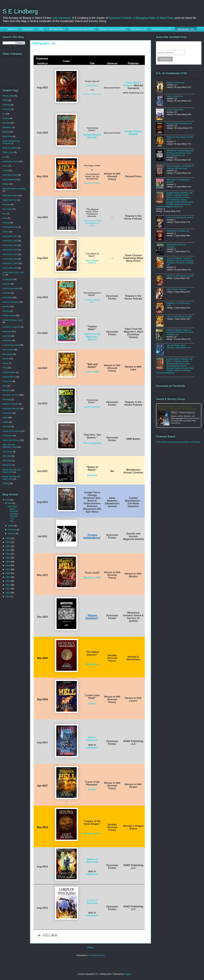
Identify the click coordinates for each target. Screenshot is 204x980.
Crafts (5, 170)
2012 (8, 589)
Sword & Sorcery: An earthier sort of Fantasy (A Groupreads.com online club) (177, 408)
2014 (8, 581)
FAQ (41, 29)
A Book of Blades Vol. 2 (92, 301)
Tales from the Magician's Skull (10, 446)
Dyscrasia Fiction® (120, 18)
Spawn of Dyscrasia (92, 860)
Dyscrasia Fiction (10, 195)
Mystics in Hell (92, 577)
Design (6, 184)
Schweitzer (8, 413)
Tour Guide (8, 452)
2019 (8, 562)
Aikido (5, 100)
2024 (8, 542)
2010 (8, 596)
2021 (8, 554)
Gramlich (7, 284)
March (11, 526)
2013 (8, 585)
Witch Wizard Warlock (92, 262)
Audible (6, 118)
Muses (6, 363)
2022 (8, 550)
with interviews (62, 18)
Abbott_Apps (8, 96)
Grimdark (7, 293)
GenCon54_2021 (10, 250)
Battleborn (7, 127)
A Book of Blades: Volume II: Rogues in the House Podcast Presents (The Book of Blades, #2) (180, 262)
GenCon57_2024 (10, 263)
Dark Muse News (10, 175)
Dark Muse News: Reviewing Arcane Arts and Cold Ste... (13, 514)
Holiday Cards (9, 315)
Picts (5, 386)
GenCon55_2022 (10, 254)
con (4, 157)
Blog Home (28, 29)
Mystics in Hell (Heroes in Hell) (180, 276)
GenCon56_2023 (10, 259)
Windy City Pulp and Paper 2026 (12, 478)
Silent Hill (7, 427)
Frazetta (6, 223)
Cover (5, 166)
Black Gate (8, 136)
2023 (8, 546)
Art (4, 114)
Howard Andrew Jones (13, 320)
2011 (8, 593)
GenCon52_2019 (10, 245)
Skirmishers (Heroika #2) (178, 231)
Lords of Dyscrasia (92, 902)
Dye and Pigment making (14, 189)
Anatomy (7, 109)
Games (6, 232)
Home (90, 947)
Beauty (6, 132)
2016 (8, 573)
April (10, 503)
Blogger (127, 974)
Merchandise (8, 350)
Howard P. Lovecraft (12, 327)
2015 (8, 577)
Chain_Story (8, 152)
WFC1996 (7, 456)
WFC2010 (7, 461)
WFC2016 (7, 465)
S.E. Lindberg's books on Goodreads (177, 79)
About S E (13, 29)
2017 (8, 569)
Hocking (6, 311)
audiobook (92, 748)
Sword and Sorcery (11, 440)
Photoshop (7, 381)
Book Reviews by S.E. (162, 29)
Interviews (7, 332)
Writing (6, 483)
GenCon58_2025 (10, 268)
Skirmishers (92, 664)
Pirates (92, 789)
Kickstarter (7, 341)
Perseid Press (9, 377)
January (12, 533)
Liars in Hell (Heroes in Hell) (179, 317)
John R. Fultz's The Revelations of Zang (92, 223)
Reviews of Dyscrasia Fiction (112, 29)
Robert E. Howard (11, 404)
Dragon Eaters (92, 833)
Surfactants (8, 436)
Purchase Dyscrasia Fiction (81, 29)
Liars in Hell (92, 372)
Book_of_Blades (10, 148)
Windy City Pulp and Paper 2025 (12, 471)
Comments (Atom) (97, 955)
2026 (8, 500)
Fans (5, 218)
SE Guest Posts (56, 29)
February (12, 530)
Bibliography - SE (186, 29)
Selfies (6, 422)
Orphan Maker (9, 372)
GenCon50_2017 (10, 236)
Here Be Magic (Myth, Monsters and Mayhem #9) (179, 346)
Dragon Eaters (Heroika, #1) (179, 123)
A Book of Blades (92, 407)
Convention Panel (11, 161)
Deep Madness (9, 179)
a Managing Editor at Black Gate (153, 18)
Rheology (7, 399)
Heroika (6, 306)
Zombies (92, 475)
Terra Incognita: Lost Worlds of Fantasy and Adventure (180, 167)
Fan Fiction (8, 209)
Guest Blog (8, 297)
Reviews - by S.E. (11, 395)
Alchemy (6, 105)
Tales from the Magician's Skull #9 (92, 337)
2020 (8, 558)
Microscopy (8, 354)
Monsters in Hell (92, 183)
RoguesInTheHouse (12, 408)
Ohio (5, 368)
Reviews (6, 390)
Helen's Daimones (92, 739)
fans (5, 214)
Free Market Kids (10, 227)
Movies (6, 359)
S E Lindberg (20, 11)
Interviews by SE (139, 29)
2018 (8, 565)
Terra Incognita (92, 443)
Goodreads (8, 279)
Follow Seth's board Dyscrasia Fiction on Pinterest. (178, 442)
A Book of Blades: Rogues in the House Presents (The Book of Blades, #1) (180, 332)
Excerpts (7, 204)
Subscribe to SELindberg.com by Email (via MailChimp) (177, 46)
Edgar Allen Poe (10, 200)
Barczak (6, 123)
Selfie (5, 417)
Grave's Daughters (11, 288)
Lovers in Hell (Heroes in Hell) (180, 217)
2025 (8, 538)
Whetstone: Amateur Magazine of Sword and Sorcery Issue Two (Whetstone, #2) (180, 153)
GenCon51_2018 (10, 241)
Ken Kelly (7, 336)
